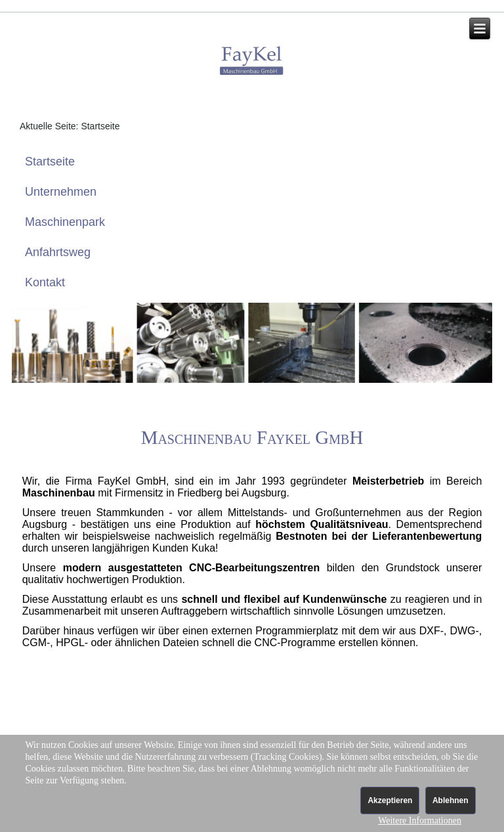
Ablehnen (451, 800)
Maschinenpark (65, 222)
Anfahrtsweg (58, 252)
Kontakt (45, 282)
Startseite (50, 162)
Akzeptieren (390, 800)
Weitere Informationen (420, 821)
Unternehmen (61, 192)
